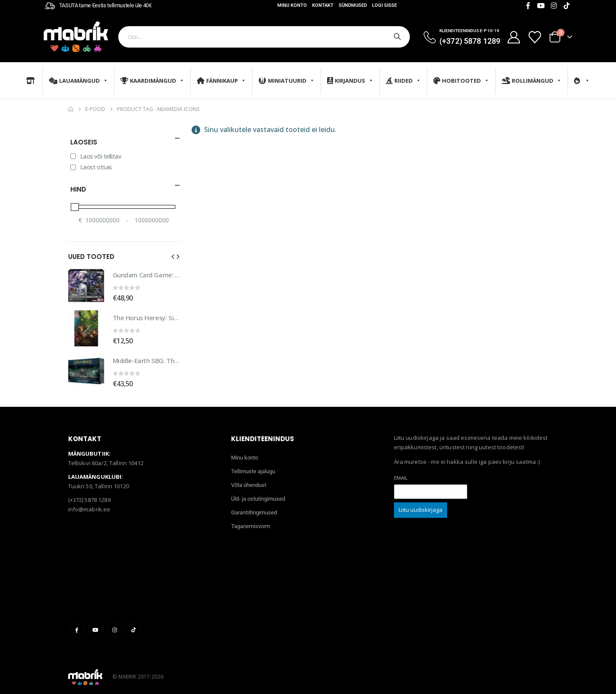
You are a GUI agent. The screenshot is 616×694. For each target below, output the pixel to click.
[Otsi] (397, 37)
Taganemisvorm (251, 521)
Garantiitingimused (254, 508)
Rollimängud (532, 81)
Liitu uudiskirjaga (421, 505)
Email (401, 473)
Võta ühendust (249, 480)
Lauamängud (78, 81)
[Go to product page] (86, 285)
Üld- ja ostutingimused (258, 494)
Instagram (115, 625)
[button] (173, 256)
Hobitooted (461, 81)
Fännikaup (221, 81)
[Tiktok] (567, 6)
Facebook (77, 625)
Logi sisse (385, 5)
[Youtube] (541, 6)
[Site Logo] (76, 37)
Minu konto (292, 5)
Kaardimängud (152, 81)
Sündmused (353, 5)
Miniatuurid (287, 81)
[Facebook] (528, 6)
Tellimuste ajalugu (253, 467)
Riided (403, 81)
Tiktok (134, 625)
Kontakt (323, 5)
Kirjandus (350, 81)
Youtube (96, 625)
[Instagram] (554, 6)
